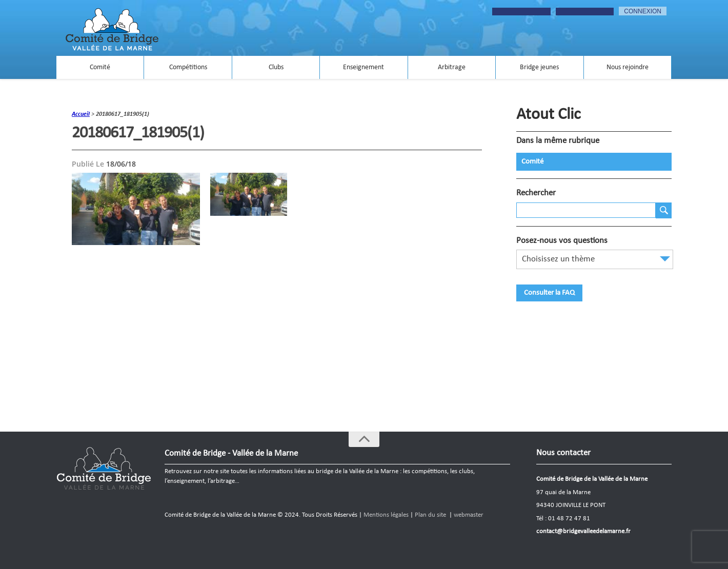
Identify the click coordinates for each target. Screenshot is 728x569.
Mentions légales (386, 515)
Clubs (276, 67)
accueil (81, 114)
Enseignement (363, 67)
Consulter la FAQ (549, 293)
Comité (100, 67)
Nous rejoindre (628, 67)
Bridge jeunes (539, 67)
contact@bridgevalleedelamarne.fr (583, 531)
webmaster (469, 515)
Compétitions (188, 67)
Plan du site (430, 515)
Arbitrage (452, 67)
